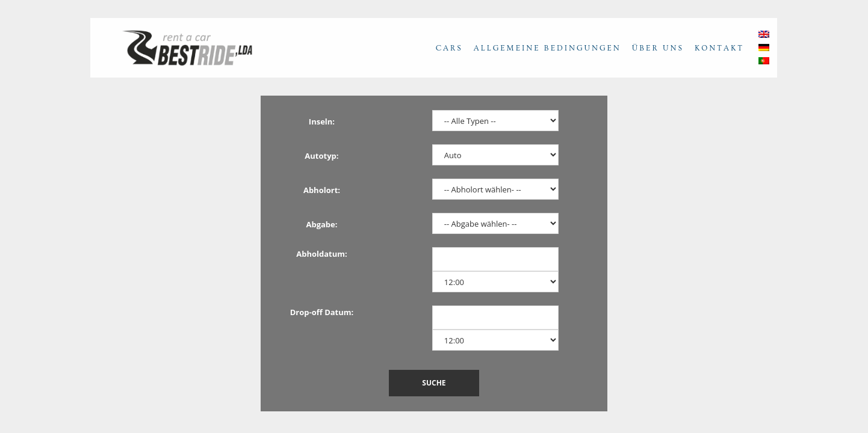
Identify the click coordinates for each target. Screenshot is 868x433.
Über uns (658, 48)
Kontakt (719, 48)
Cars (449, 48)
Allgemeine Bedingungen (547, 48)
